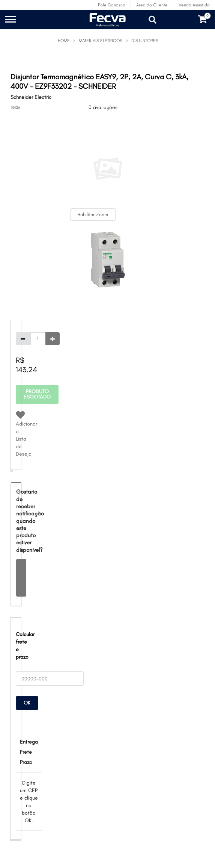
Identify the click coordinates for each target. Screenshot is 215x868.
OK (27, 703)
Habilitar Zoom (93, 214)
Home (64, 41)
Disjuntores (145, 41)
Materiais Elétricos (101, 41)
